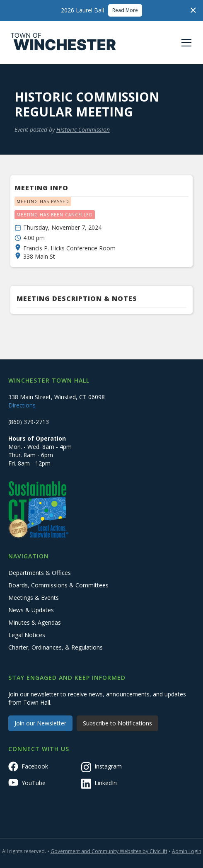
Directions (22, 405)
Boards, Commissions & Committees (58, 585)
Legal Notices (27, 635)
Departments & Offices (40, 573)
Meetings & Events (34, 598)
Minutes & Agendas (35, 622)
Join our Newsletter (40, 723)
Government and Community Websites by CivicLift (109, 851)
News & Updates (31, 610)
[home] (63, 43)
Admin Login (187, 851)
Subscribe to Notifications (117, 723)
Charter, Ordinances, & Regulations (56, 647)
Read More (125, 10)
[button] (185, 43)
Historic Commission (83, 130)
